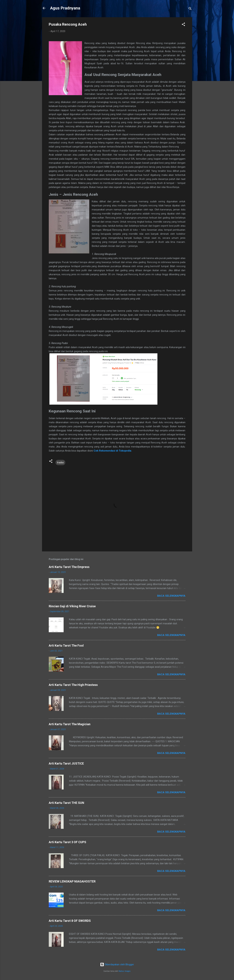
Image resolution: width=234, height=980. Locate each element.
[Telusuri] (190, 9)
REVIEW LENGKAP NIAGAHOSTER (72, 881)
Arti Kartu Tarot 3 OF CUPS (67, 842)
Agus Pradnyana (65, 8)
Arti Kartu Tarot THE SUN (66, 803)
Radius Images (125, 971)
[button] (183, 25)
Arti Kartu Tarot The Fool (66, 645)
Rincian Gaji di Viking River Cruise (72, 606)
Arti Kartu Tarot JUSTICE (66, 763)
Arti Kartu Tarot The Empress (69, 567)
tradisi (60, 462)
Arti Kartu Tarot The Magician (70, 724)
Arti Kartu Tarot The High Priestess (73, 685)
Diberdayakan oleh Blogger (117, 964)
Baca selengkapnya (171, 596)
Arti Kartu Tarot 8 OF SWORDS (70, 921)
